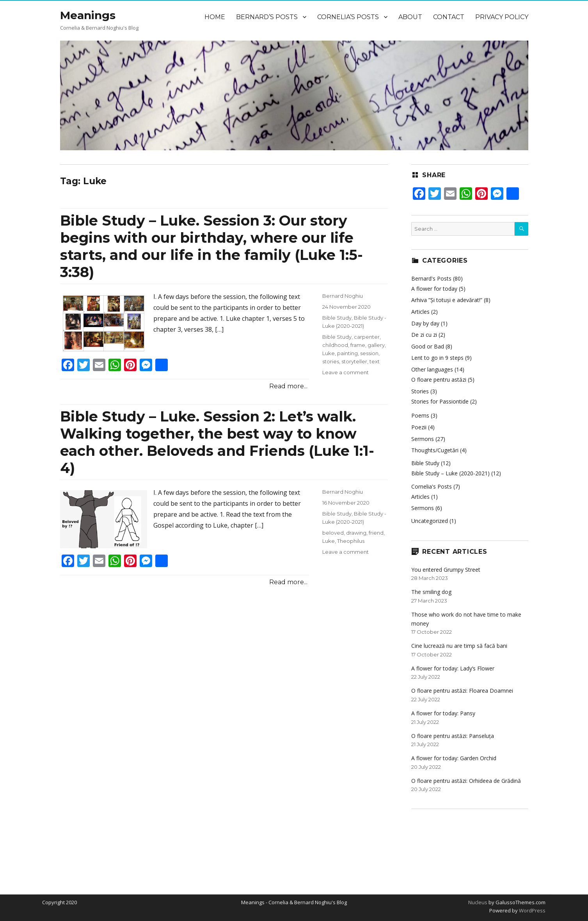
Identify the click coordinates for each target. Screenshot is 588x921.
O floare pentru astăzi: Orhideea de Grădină (466, 781)
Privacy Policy (502, 17)
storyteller (354, 361)
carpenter (367, 337)
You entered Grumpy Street (446, 570)
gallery (376, 345)
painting (347, 353)
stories (331, 361)
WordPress (532, 910)
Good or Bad (428, 346)
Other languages (432, 369)
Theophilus (351, 541)
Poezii (419, 427)
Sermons (423, 439)
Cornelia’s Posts (348, 17)
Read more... (288, 386)
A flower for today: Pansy (443, 713)
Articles (420, 312)
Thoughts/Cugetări (435, 450)
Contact (449, 17)
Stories (420, 391)
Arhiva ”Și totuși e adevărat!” (447, 300)
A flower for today (434, 289)
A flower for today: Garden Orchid (454, 758)
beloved (333, 533)
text (375, 361)
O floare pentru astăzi (439, 380)
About (410, 17)
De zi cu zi (424, 335)
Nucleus (478, 902)
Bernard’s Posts (267, 17)
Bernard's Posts (431, 278)
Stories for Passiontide (440, 401)
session (369, 353)
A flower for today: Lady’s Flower (453, 668)
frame (358, 345)
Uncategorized (430, 521)
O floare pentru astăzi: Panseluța (453, 736)
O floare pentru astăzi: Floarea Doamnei (462, 691)
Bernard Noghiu (343, 296)
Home (215, 17)
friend (376, 533)
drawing (356, 533)
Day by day (425, 323)
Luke (329, 353)
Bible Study (337, 318)
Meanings (88, 15)
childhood (335, 345)
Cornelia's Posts (432, 486)
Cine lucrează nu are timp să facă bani (459, 646)
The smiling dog (431, 592)
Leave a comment (346, 372)
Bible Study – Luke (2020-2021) (450, 473)
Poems (420, 415)
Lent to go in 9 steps (437, 358)
